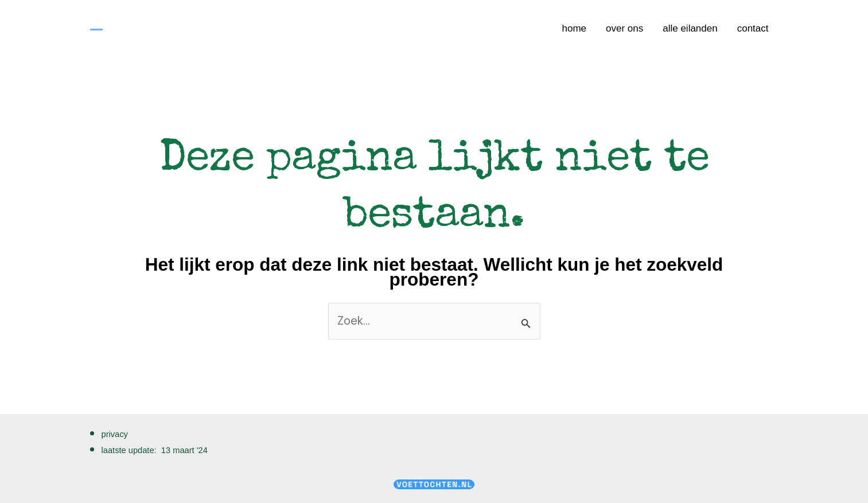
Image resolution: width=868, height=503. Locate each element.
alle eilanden (690, 28)
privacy (115, 434)
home (574, 28)
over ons (624, 28)
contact (753, 28)
